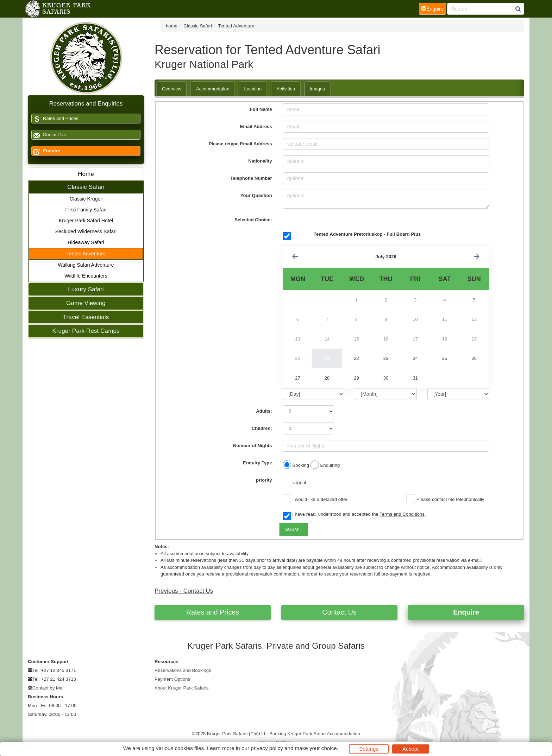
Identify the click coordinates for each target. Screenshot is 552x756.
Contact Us (49, 135)
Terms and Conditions (402, 514)
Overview (172, 89)
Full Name (261, 109)
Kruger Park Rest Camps (86, 331)
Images (317, 89)
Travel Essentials (86, 317)
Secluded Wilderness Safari (86, 231)
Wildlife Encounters (86, 276)
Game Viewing (86, 303)
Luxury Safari (86, 289)
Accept (410, 749)
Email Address (256, 126)
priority (264, 480)
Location (253, 89)
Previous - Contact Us (184, 591)
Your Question (256, 195)
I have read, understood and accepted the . (354, 515)
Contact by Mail (48, 688)
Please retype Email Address (240, 144)
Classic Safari (86, 187)
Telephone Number (251, 178)
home (172, 26)
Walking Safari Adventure (86, 265)
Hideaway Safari (86, 242)
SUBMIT (294, 529)
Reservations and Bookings (183, 670)
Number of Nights (253, 446)
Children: (262, 428)
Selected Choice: (253, 220)
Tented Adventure (86, 254)
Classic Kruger (86, 199)
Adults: (264, 411)
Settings (369, 749)
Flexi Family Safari (86, 210)
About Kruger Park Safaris (182, 688)
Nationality (260, 161)
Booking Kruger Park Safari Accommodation (315, 734)
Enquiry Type (258, 463)
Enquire (46, 151)
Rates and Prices (55, 119)
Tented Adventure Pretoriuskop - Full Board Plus (367, 234)
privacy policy (267, 748)
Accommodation (213, 89)
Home (86, 174)
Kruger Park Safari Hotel (86, 221)
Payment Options (172, 679)
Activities (286, 89)
